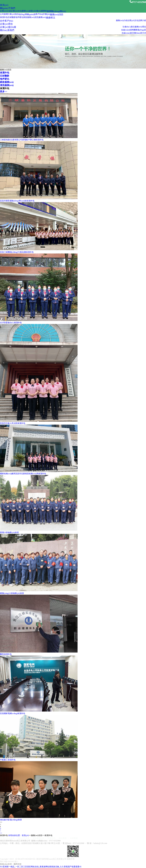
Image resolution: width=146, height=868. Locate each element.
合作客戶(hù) (6, 21)
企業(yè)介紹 (5, 11)
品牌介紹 (142, 20)
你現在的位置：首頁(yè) (19, 835)
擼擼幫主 (51, 18)
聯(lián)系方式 (140, 33)
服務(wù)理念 (140, 27)
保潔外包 (4, 17)
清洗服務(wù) (40, 17)
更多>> (4, 91)
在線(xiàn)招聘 (127, 30)
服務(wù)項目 (57, 14)
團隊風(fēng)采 (140, 30)
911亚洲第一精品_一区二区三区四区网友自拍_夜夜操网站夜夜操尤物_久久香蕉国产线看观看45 (41, 867)
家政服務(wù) (29, 17)
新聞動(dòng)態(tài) (56, 11)
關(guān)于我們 (8, 8)
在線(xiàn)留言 (128, 33)
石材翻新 (12, 17)
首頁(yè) (4, 5)
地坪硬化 (19, 17)
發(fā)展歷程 (42, 11)
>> (1, 833)
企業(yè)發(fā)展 (8, 27)
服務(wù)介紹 (122, 20)
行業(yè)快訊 (13, 14)
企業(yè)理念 (6, 24)
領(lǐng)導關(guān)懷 (27, 14)
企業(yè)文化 (16, 11)
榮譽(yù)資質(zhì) (29, 11)
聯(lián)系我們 (7, 30)
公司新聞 (4, 14)
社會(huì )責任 (129, 27)
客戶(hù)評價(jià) (43, 14)
